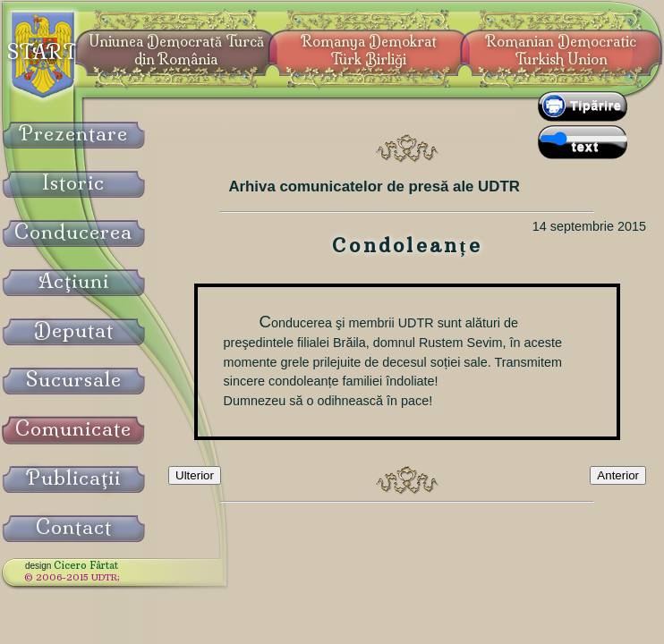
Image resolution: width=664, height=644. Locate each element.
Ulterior (195, 475)
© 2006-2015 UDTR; (72, 577)
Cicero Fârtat (86, 565)
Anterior (618, 475)
